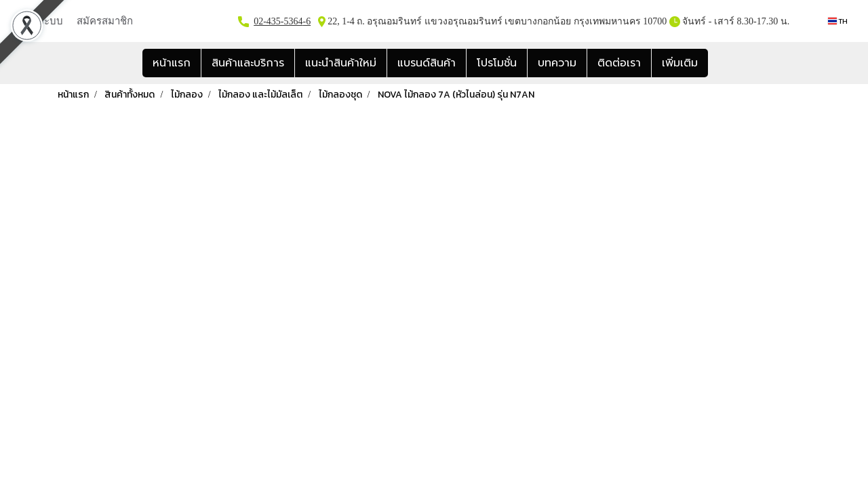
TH (838, 21)
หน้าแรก (172, 63)
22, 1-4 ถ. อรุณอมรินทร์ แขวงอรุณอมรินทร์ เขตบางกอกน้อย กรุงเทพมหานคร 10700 (496, 21)
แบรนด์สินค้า (427, 63)
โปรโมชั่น (497, 63)
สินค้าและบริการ (248, 63)
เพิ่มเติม (680, 63)
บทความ (557, 63)
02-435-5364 (278, 21)
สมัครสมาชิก (105, 20)
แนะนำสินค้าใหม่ (341, 63)
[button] (720, 63)
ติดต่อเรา (619, 63)
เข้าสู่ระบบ (40, 20)
